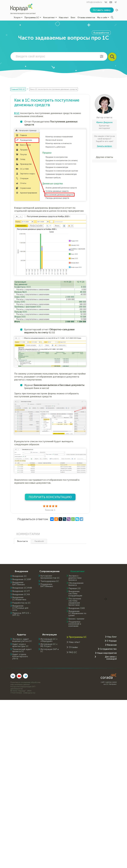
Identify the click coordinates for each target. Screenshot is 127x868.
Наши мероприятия (107, 653)
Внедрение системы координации (75, 594)
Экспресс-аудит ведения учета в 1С (22, 640)
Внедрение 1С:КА (21, 594)
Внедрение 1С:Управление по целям (77, 613)
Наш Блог (112, 637)
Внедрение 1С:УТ (21, 591)
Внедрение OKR (77, 608)
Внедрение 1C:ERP (22, 579)
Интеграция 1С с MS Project (49, 645)
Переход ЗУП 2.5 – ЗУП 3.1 (22, 614)
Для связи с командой (111, 658)
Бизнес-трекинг (76, 619)
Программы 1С (33, 17)
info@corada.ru (94, 2)
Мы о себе (103, 17)
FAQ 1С (73, 652)
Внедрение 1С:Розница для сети (20, 608)
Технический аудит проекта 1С (22, 650)
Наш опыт (64, 17)
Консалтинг (50, 17)
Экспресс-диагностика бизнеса (75, 578)
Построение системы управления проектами (75, 602)
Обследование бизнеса (76, 584)
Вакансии (112, 645)
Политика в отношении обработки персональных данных (25, 683)
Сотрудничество (108, 649)
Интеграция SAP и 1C (50, 650)
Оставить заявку (102, 10)
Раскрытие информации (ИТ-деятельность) (23, 688)
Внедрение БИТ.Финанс (19, 584)
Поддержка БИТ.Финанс (47, 585)
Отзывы (73, 647)
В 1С (17, 113)
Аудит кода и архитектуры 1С (20, 645)
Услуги (18, 17)
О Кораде (112, 641)
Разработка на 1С (21, 603)
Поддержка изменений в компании (75, 624)
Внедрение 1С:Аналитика (19, 599)
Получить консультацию (50, 497)
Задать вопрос (104, 146)
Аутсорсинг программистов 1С (50, 577)
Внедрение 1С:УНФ (22, 588)
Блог (73, 17)
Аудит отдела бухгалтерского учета (20, 657)
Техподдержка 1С (50, 581)
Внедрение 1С (20, 576)
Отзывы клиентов (86, 17)
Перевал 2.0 (74, 588)
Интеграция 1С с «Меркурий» (49, 640)
